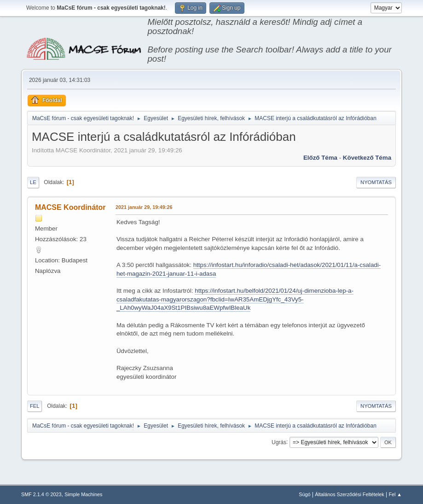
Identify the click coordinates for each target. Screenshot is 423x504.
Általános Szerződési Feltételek (349, 494)
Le (33, 182)
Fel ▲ (395, 494)
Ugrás (279, 442)
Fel (35, 406)
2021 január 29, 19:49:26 (144, 207)
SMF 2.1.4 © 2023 (41, 494)
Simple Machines (83, 494)
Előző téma (320, 158)
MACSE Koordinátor (70, 207)
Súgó (304, 494)
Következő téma (367, 158)
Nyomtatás (376, 182)
